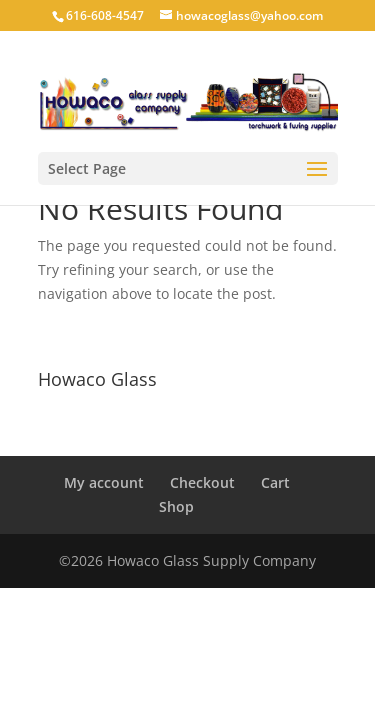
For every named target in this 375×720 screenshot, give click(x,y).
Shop (176, 506)
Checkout (202, 482)
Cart (275, 482)
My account (104, 482)
